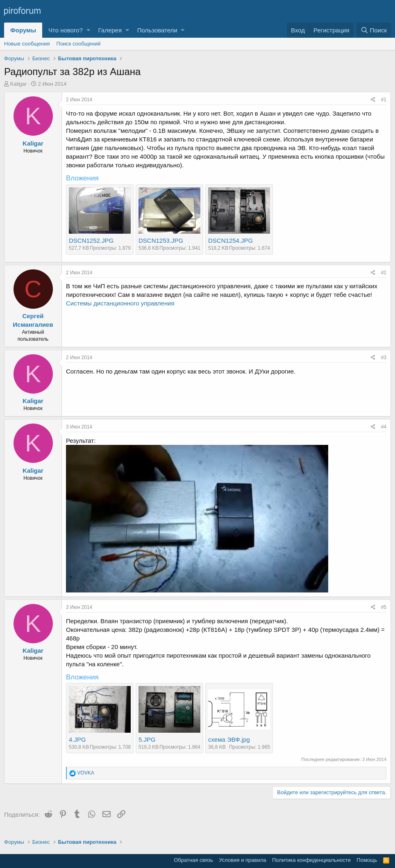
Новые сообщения (27, 44)
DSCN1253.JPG (161, 240)
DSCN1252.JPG (91, 240)
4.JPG (77, 739)
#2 (384, 273)
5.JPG (147, 739)
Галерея (110, 30)
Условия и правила (242, 860)
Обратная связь (193, 860)
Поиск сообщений (79, 44)
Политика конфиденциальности (311, 860)
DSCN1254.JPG (230, 240)
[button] (88, 30)
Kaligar (18, 84)
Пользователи (157, 30)
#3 (384, 358)
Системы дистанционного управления (120, 303)
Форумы (23, 30)
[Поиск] (374, 30)
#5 (384, 607)
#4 (384, 427)
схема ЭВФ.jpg (229, 739)
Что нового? (66, 30)
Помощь (367, 860)
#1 (384, 100)
